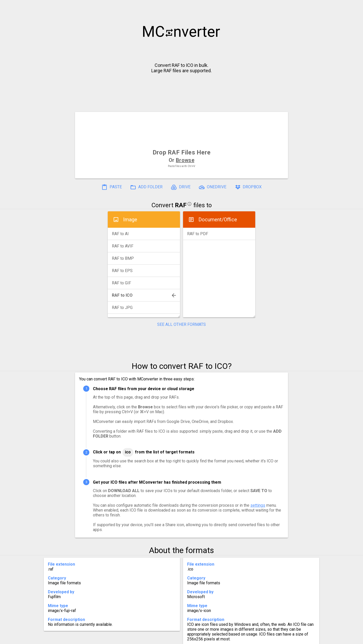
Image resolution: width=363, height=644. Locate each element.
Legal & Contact (261, 638)
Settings (117, 638)
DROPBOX (248, 187)
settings (258, 505)
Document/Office (218, 220)
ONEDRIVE (212, 187)
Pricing (141, 638)
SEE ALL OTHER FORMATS (181, 324)
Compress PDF (170, 638)
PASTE (112, 187)
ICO (128, 452)
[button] (354, 7)
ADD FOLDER (146, 187)
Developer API (223, 638)
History (93, 638)
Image (130, 220)
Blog (196, 638)
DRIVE (181, 187)
